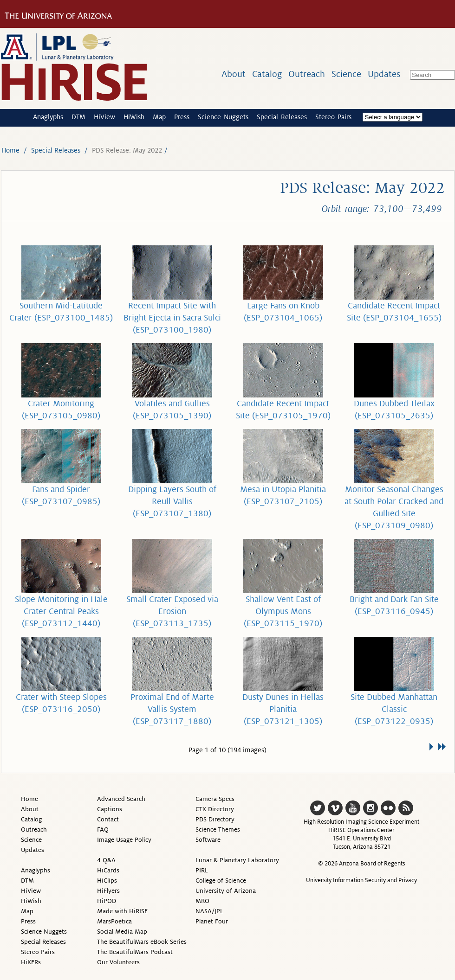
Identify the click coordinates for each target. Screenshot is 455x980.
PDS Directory (215, 819)
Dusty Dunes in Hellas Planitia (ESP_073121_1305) (283, 709)
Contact (108, 819)
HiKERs (31, 962)
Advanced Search (121, 799)
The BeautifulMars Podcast (135, 952)
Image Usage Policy (124, 840)
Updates (384, 74)
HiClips (107, 881)
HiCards (108, 870)
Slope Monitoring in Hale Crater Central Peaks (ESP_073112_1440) (61, 611)
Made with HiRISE (122, 911)
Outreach (307, 74)
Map (159, 117)
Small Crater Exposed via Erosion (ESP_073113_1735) (172, 611)
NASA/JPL (209, 911)
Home (10, 150)
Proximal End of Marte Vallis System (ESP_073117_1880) (172, 709)
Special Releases (282, 117)
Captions (110, 809)
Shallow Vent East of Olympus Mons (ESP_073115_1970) (283, 611)
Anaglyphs (48, 117)
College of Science (221, 881)
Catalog (267, 74)
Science (346, 74)
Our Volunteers (118, 962)
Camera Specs (215, 799)
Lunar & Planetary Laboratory (237, 860)
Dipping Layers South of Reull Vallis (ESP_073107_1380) (172, 501)
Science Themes (218, 829)
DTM (78, 117)
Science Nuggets (223, 117)
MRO (202, 901)
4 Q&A (106, 860)
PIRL (202, 870)
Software (208, 840)
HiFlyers (108, 891)
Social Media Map (122, 932)
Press (182, 117)
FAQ (103, 829)
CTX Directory (215, 809)
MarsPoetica (114, 921)
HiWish (134, 117)
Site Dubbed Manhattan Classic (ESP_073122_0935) (394, 709)
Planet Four (212, 921)
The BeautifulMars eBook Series (142, 942)
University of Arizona (226, 891)
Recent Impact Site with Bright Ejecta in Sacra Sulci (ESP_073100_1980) (172, 318)
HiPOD (107, 901)
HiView (104, 117)
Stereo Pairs (333, 117)
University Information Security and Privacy (361, 880)
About (234, 74)
